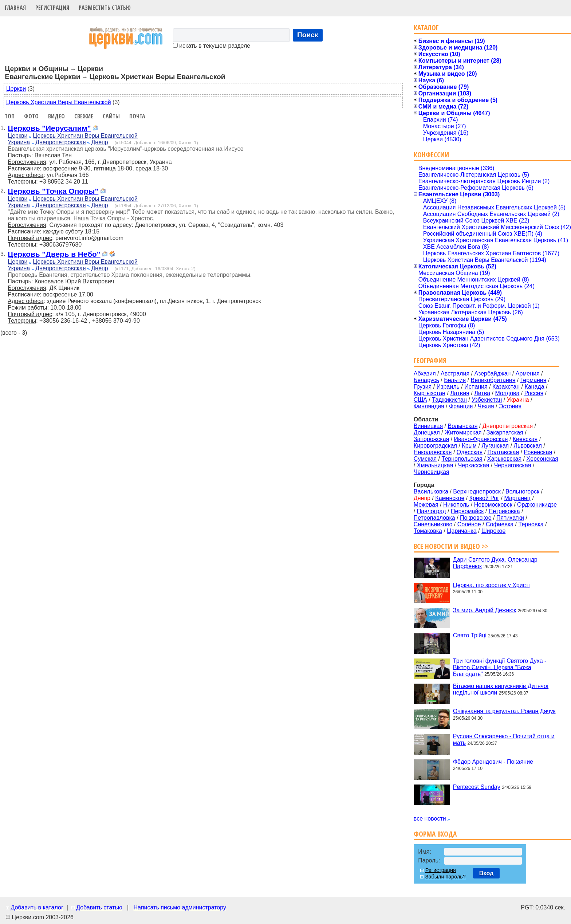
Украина (19, 142)
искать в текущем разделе (212, 46)
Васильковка (431, 492)
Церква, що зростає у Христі (491, 585)
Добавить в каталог (37, 907)
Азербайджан (492, 373)
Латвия (460, 393)
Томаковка (428, 531)
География (430, 360)
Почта (137, 116)
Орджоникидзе (537, 505)
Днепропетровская (60, 142)
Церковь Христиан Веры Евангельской (59, 102)
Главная (15, 8)
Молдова (507, 393)
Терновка (531, 524)
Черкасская (474, 465)
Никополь (456, 505)
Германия (533, 380)
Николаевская (433, 452)
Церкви (16, 89)
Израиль (448, 387)
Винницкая (428, 426)
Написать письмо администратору (180, 907)
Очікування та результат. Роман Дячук (504, 711)
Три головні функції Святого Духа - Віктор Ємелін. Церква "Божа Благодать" (500, 667)
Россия (534, 393)
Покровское (476, 518)
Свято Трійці (470, 635)
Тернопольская (462, 459)
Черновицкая (432, 472)
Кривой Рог (484, 498)
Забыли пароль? (446, 877)
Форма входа (435, 834)
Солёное (469, 524)
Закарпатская (505, 432)
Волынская (463, 426)
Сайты (111, 116)
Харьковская (504, 459)
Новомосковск (493, 505)
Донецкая (427, 432)
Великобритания (493, 380)
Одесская (470, 452)
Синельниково (433, 524)
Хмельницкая (435, 465)
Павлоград (432, 511)
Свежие (84, 116)
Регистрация (52, 8)
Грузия (423, 387)
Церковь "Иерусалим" (49, 128)
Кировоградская (435, 446)
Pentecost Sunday (477, 787)
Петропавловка (434, 518)
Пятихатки (510, 518)
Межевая (426, 505)
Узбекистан (487, 400)
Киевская (525, 439)
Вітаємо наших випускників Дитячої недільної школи (501, 689)
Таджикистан (449, 400)
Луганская (495, 446)
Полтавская (503, 452)
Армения (528, 373)
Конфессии (431, 155)
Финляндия (429, 406)
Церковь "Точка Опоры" (53, 191)
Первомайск (467, 511)
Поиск (308, 35)
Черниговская (513, 465)
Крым (469, 446)
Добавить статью (99, 907)
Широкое (493, 531)
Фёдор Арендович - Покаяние (493, 761)
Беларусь (426, 380)
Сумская (425, 459)
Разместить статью (105, 8)
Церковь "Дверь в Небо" (54, 254)
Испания (476, 387)
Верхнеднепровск (477, 492)
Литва (482, 393)
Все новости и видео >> (451, 546)
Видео (56, 116)
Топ (10, 116)
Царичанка (462, 531)
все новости (430, 819)
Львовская (528, 446)
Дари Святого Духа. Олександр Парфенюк (495, 563)
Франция (461, 406)
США (420, 400)
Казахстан (506, 387)
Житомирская (463, 432)
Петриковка (504, 511)
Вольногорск (522, 492)
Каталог (426, 27)
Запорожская (431, 439)
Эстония (510, 406)
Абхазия (425, 373)
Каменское (450, 498)
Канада (534, 387)
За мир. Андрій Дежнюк (485, 610)
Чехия (486, 406)
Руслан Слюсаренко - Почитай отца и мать (504, 740)
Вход (487, 873)
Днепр (100, 142)
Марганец (517, 498)
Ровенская (538, 452)
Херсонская (542, 459)
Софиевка (500, 524)
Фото (31, 116)
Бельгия (455, 380)
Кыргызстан (430, 393)
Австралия (455, 373)
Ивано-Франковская (481, 439)
